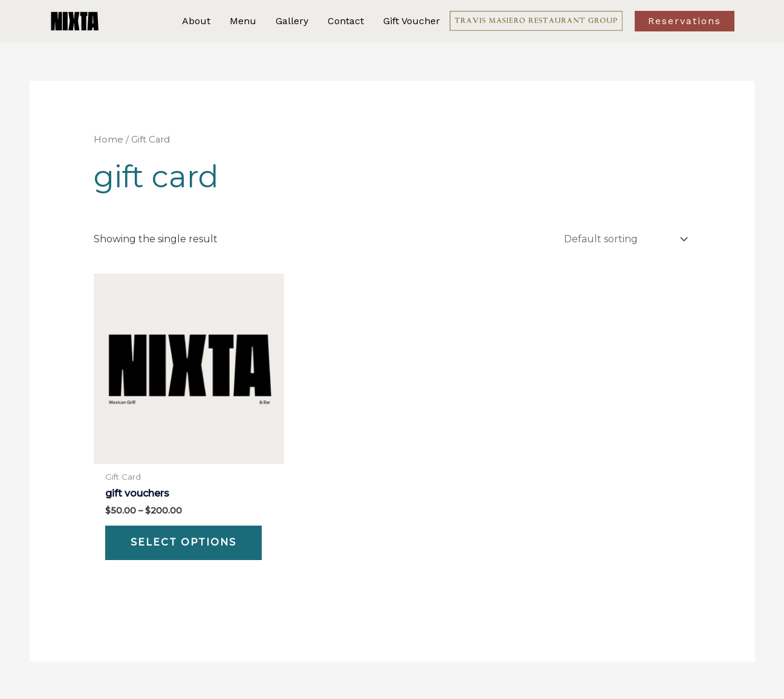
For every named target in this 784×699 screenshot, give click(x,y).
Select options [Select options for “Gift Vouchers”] (183, 541)
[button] (695, 21)
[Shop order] (624, 238)
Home (109, 140)
